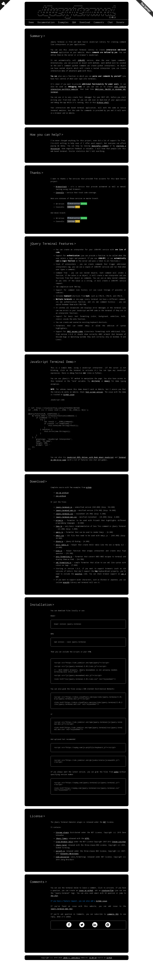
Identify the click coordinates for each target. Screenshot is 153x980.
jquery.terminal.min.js (66, 519)
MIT (105, 842)
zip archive (61, 504)
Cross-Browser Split (64, 862)
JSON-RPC (81, 60)
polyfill (79, 582)
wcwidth (66, 591)
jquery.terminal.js (64, 515)
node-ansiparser (63, 877)
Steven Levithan (119, 862)
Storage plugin (62, 852)
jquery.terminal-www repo (62, 929)
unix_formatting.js (64, 565)
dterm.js (59, 550)
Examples (63, 22)
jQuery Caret (61, 865)
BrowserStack (61, 187)
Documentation (46, 22)
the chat (54, 916)
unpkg (116, 790)
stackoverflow (108, 910)
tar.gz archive (62, 501)
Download (85, 22)
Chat (110, 22)
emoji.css (60, 544)
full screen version (94, 392)
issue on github (86, 910)
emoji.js (59, 540)
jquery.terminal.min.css (66, 525)
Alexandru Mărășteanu (69, 874)
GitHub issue (69, 394)
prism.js (59, 529)
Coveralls (60, 193)
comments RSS (113, 934)
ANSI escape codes (75, 331)
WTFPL (87, 858)
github (89, 496)
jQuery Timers (62, 858)
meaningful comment (100, 146)
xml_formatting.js (64, 571)
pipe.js (59, 559)
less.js (59, 534)
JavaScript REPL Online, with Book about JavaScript (90, 466)
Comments (99, 22)
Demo (31, 22)
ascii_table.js (62, 553)
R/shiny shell (103, 102)
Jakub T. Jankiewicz (72, 978)
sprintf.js (60, 871)
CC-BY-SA (93, 978)
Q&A (74, 22)
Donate (120, 22)
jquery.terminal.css (64, 522)
